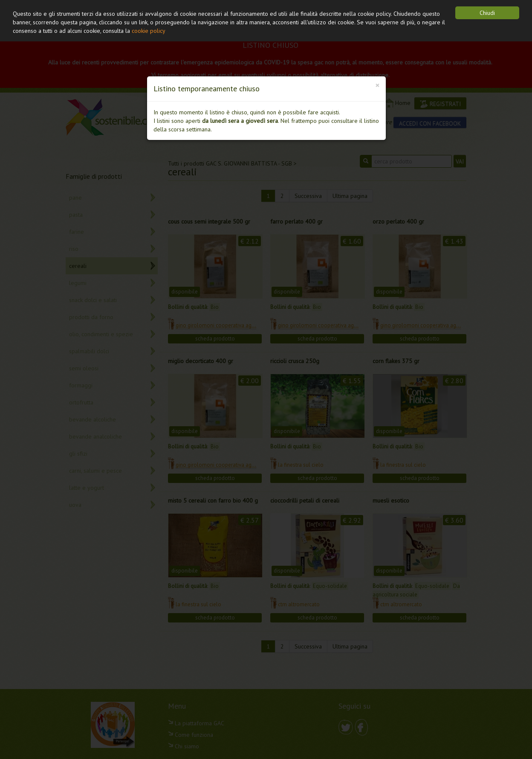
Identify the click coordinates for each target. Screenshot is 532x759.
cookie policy (149, 31)
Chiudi (487, 13)
